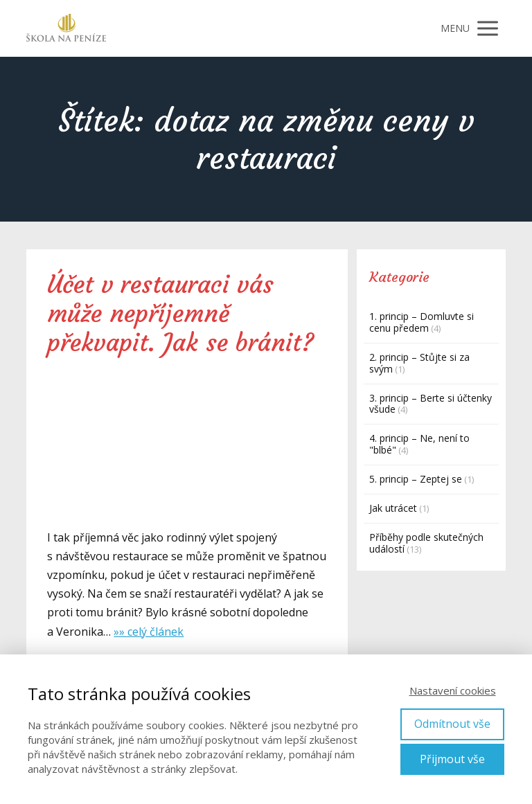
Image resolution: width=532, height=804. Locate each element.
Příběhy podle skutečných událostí (426, 543)
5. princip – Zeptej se (416, 479)
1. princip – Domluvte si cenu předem (422, 322)
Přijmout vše (452, 759)
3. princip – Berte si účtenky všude (431, 404)
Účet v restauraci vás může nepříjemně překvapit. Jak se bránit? (180, 314)
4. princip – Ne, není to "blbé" (419, 444)
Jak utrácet (393, 508)
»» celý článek (149, 632)
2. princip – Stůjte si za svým (419, 363)
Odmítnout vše (452, 724)
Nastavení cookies (453, 690)
